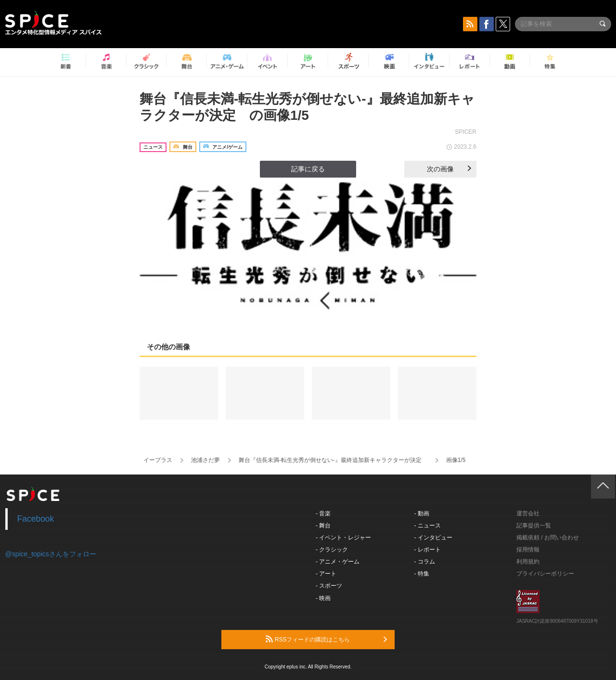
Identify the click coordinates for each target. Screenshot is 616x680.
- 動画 (422, 513)
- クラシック (332, 550)
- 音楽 (323, 513)
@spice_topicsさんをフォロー (51, 554)
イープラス (158, 460)
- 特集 (422, 574)
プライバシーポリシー (545, 574)
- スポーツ (329, 586)
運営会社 (528, 513)
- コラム (425, 562)
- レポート (428, 550)
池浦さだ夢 (205, 460)
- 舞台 (323, 526)
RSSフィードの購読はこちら (326, 639)
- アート (326, 574)
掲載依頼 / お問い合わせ (548, 538)
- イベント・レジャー (343, 538)
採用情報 (528, 550)
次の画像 (449, 169)
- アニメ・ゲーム (338, 562)
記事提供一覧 (534, 526)
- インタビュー (433, 538)
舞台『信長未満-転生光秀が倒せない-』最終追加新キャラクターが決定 (333, 460)
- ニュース (428, 526)
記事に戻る (308, 169)
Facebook (36, 519)
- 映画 (323, 598)
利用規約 (528, 562)
